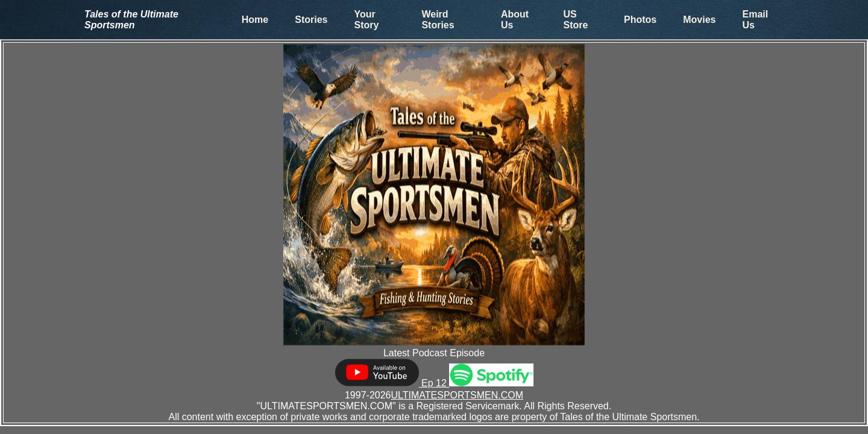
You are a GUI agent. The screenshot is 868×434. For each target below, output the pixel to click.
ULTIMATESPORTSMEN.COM (457, 395)
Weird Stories (438, 20)
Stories (311, 20)
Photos (640, 20)
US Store (576, 20)
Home (255, 20)
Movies (699, 20)
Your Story (366, 20)
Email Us (756, 20)
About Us (515, 20)
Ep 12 (392, 383)
